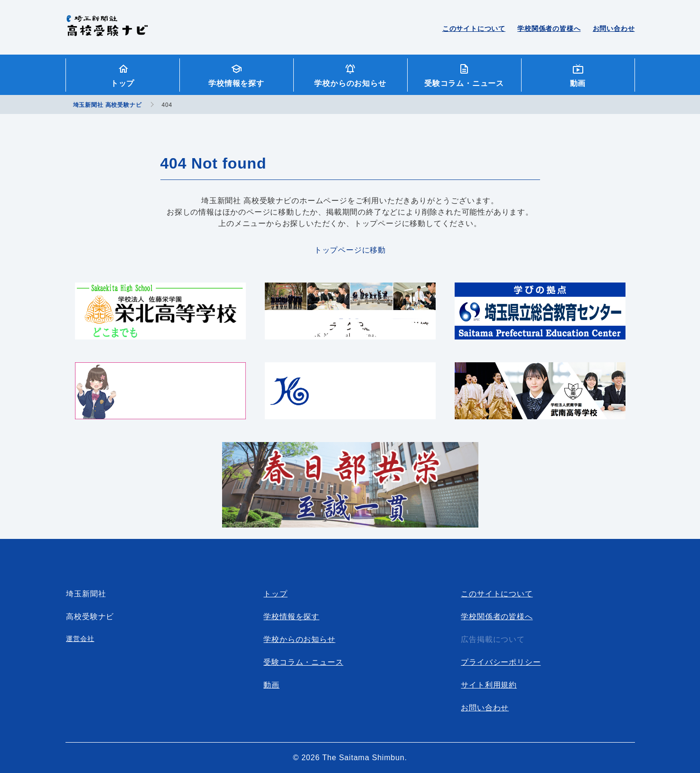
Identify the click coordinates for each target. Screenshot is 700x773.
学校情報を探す (236, 83)
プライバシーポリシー (501, 662)
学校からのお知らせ (350, 83)
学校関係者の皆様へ (549, 28)
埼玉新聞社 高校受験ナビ (107, 31)
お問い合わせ (614, 28)
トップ (122, 83)
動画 (578, 83)
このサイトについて (474, 28)
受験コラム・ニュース (464, 83)
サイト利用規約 (489, 685)
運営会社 (80, 639)
